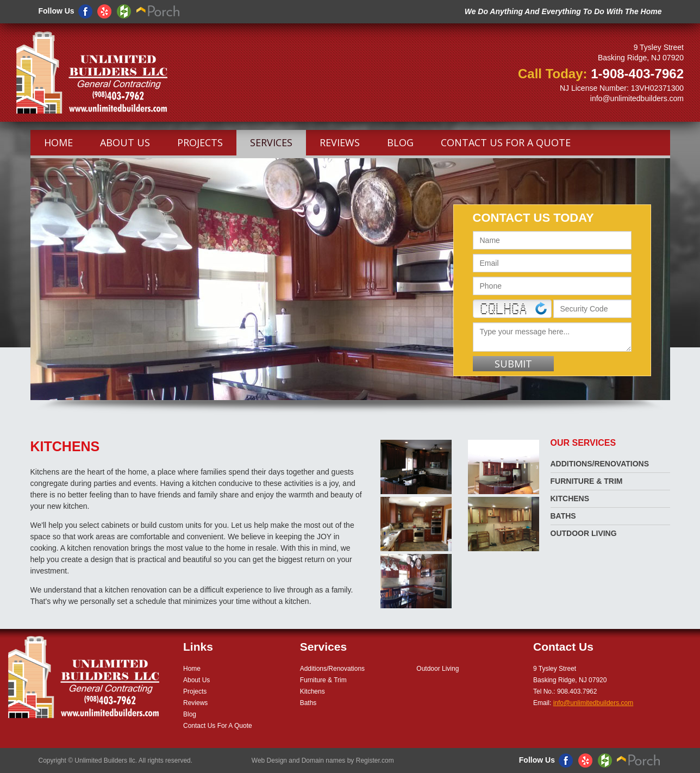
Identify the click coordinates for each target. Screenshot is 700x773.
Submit (513, 364)
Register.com (375, 760)
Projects (200, 142)
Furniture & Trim (587, 481)
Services (271, 142)
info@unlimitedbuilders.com (637, 98)
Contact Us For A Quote (506, 142)
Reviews (340, 142)
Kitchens (570, 498)
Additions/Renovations (600, 464)
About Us (125, 142)
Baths (563, 516)
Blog (400, 142)
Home (58, 142)
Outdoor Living (584, 533)
